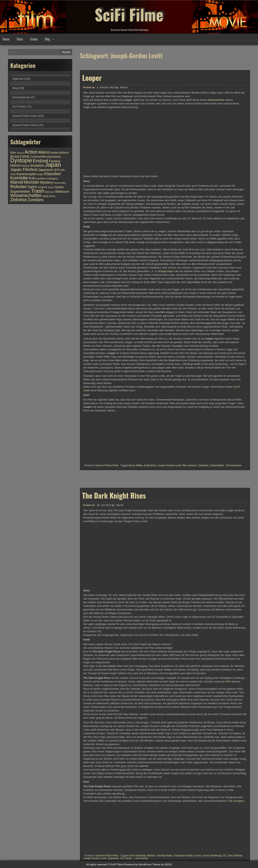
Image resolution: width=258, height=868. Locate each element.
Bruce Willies (136, 465)
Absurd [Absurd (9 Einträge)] (20, 153)
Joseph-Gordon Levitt (169, 465)
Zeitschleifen (217, 465)
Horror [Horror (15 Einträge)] (16, 165)
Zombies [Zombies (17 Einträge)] (35, 200)
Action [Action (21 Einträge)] (31, 152)
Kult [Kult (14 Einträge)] (32, 178)
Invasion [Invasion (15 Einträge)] (37, 165)
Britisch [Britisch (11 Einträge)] (64, 153)
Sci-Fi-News (19, 107)
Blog (47, 39)
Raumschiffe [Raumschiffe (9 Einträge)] (60, 183)
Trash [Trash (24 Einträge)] (38, 191)
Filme (20, 39)
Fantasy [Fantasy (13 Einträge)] (55, 161)
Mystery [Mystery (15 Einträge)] (47, 182)
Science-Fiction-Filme (107, 465)
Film (229, 847)
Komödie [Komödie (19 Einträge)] (19, 178)
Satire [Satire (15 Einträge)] (32, 187)
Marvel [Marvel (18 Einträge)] (17, 182)
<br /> (95, 437)
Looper (92, 78)
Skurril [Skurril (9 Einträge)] (51, 187)
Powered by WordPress (138, 864)
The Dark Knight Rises (114, 661)
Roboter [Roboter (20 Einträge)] (18, 186)
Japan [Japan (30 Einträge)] (53, 165)
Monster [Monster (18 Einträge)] (32, 182)
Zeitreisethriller (216, 100)
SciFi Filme (129, 14)
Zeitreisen (204, 465)
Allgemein (18, 79)
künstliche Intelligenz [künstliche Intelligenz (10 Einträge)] (47, 179)
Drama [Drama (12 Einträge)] (56, 157)
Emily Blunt (150, 465)
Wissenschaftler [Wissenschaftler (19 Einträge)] (26, 195)
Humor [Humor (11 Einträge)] (25, 166)
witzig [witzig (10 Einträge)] (45, 196)
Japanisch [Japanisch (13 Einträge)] (45, 170)
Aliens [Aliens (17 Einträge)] (44, 152)
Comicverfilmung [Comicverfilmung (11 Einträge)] (41, 157)
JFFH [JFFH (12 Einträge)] (57, 170)
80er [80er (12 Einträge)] (13, 153)
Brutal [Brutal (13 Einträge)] (15, 156)
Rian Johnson (190, 465)
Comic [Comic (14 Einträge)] (25, 156)
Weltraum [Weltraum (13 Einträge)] (62, 192)
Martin (124, 87)
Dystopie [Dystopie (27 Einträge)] (21, 160)
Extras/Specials (21, 97)
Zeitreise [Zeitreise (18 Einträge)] (19, 200)
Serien (34, 39)
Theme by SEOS (162, 864)
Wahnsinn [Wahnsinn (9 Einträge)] (50, 192)
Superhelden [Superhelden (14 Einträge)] (20, 192)
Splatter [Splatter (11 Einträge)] (59, 187)
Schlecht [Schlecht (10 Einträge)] (42, 187)
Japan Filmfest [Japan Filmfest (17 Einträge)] (24, 169)
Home (6, 39)
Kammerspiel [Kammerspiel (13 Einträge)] (26, 174)
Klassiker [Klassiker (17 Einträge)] (53, 174)
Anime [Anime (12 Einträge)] (55, 153)
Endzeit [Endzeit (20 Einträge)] (41, 161)
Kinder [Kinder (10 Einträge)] (40, 174)
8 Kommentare (234, 465)
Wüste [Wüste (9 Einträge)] (52, 196)
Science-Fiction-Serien (25, 125)
